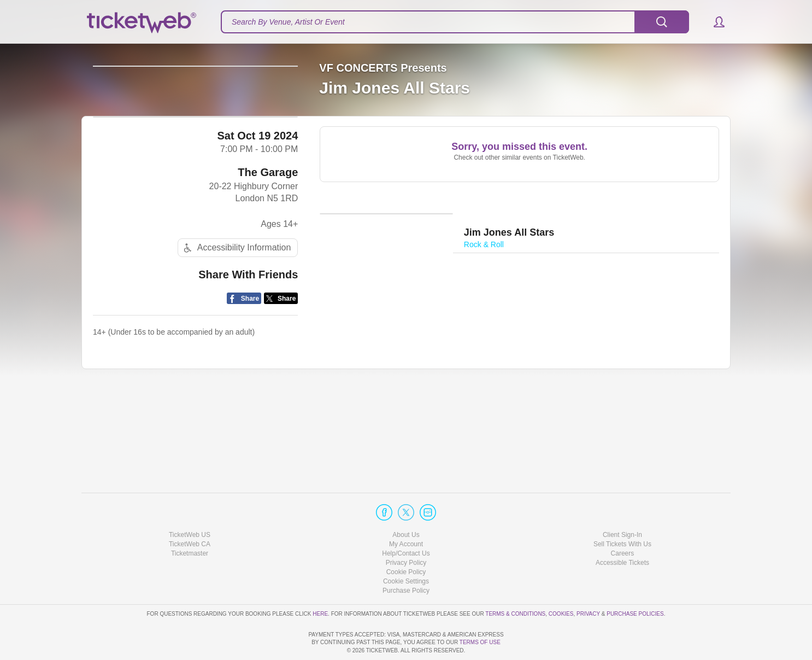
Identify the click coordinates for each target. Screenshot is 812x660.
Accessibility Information (236, 336)
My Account (406, 513)
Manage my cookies (406, 550)
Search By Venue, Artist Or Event (288, 22)
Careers (623, 522)
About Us (406, 503)
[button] (714, 22)
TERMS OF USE (480, 642)
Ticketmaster (190, 522)
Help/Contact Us (406, 522)
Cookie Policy (406, 541)
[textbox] (455, 22)
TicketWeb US (190, 503)
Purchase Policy (406, 559)
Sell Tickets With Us (622, 513)
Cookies (561, 582)
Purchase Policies (635, 582)
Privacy (588, 582)
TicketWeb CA (190, 513)
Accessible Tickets (622, 531)
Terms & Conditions (515, 582)
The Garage (268, 260)
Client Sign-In (622, 503)
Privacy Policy (406, 531)
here (320, 582)
